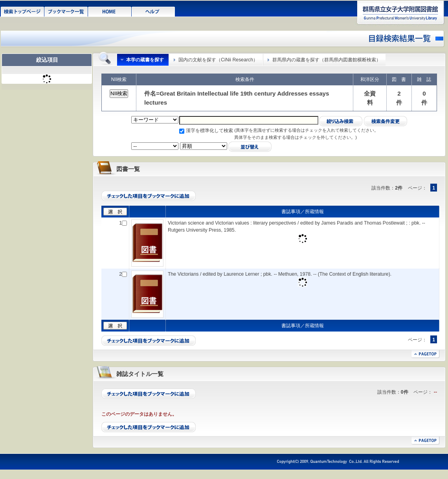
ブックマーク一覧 (66, 11)
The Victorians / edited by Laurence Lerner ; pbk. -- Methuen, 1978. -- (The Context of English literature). (280, 274)
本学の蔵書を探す (145, 60)
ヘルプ (153, 11)
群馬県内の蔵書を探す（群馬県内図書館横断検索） (327, 60)
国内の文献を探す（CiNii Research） (218, 60)
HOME (110, 11)
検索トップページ (23, 11)
